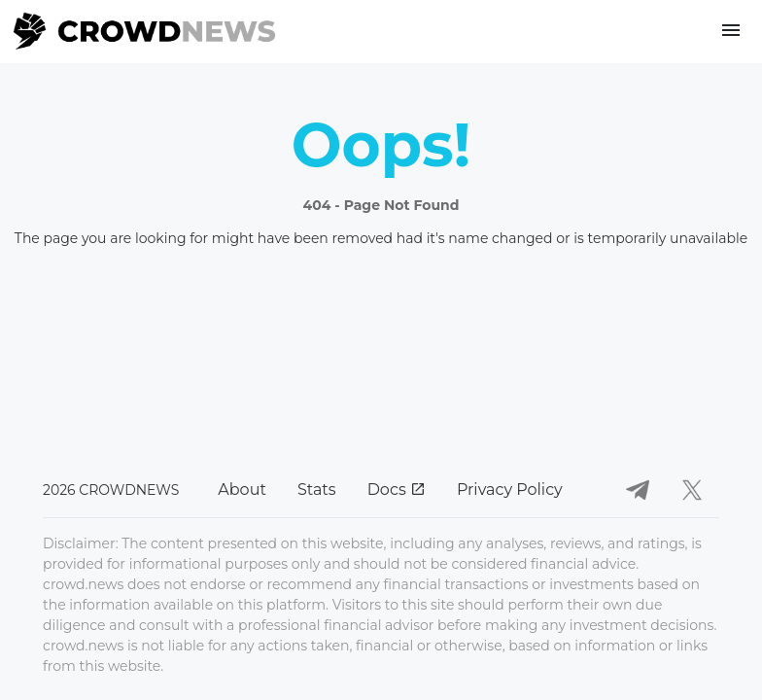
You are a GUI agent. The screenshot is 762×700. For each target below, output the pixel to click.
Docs (397, 490)
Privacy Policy (510, 490)
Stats (317, 490)
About (242, 490)
